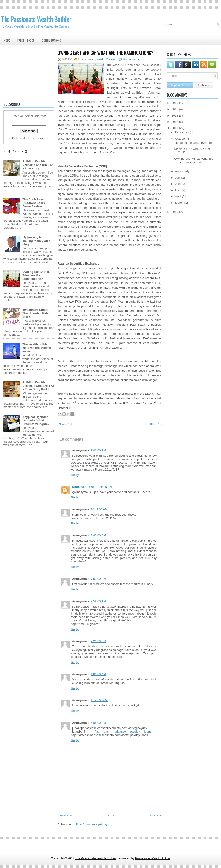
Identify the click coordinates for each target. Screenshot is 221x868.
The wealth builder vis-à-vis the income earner (37, 348)
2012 (175, 122)
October (180, 139)
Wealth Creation (107, 59)
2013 (175, 116)
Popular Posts (180, 85)
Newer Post (65, 424)
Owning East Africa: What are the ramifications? (36, 275)
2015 (175, 109)
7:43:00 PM (98, 535)
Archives (203, 85)
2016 (175, 103)
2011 (175, 128)
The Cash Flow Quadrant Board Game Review (34, 203)
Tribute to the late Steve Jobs (194, 143)
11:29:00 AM (104, 487)
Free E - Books (26, 40)
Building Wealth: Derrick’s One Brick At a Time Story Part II (38, 386)
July (178, 178)
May (178, 190)
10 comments (131, 59)
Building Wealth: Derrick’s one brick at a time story (38, 165)
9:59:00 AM (98, 601)
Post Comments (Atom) (92, 824)
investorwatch (87, 59)
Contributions (51, 40)
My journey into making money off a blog (36, 241)
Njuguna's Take (83, 487)
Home (7, 40)
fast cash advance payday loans (123, 731)
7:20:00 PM (98, 641)
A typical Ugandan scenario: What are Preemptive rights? (36, 420)
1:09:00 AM (98, 674)
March (179, 203)
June (178, 184)
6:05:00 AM (98, 723)
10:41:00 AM (99, 509)
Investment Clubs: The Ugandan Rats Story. (35, 313)
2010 (175, 212)
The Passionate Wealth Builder (36, 19)
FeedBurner (38, 138)
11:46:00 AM (99, 700)
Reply (75, 475)
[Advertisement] (29, 74)
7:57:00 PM (98, 579)
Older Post (156, 424)
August (180, 171)
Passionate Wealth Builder (153, 858)
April (178, 196)
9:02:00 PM (98, 450)
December (182, 132)
